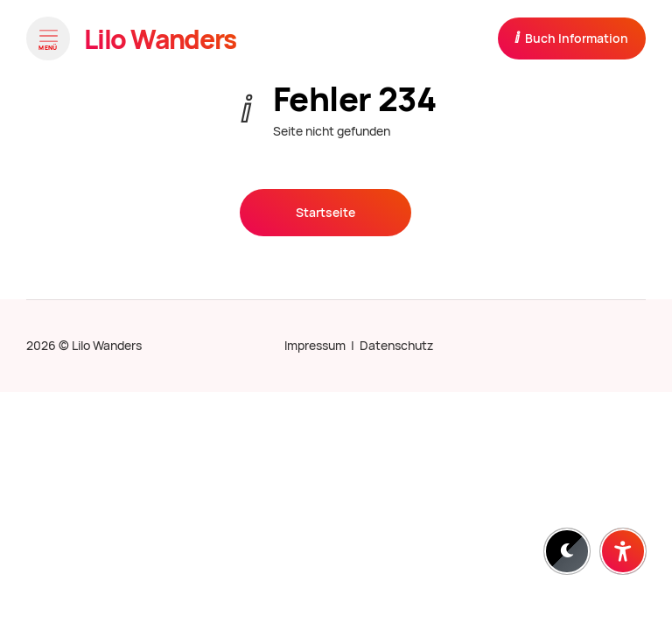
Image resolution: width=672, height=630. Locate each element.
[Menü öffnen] (48, 38)
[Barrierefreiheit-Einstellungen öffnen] (623, 551)
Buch (571, 38)
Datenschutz (396, 346)
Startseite (325, 213)
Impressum (315, 346)
